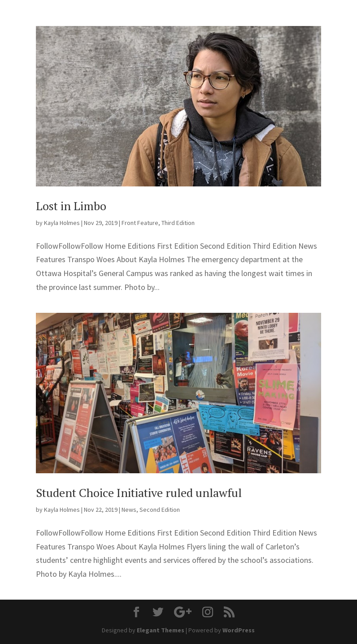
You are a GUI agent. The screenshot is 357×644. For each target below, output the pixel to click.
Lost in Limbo (71, 206)
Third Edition (178, 223)
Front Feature (140, 223)
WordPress (239, 630)
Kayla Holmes (62, 223)
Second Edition (160, 510)
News (129, 510)
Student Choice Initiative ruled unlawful (139, 493)
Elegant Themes (161, 630)
